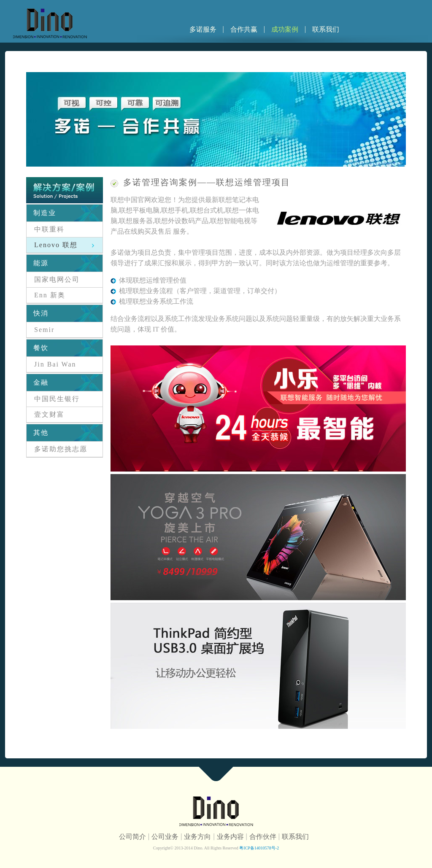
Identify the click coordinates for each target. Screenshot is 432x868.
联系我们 (326, 29)
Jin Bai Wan (55, 364)
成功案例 (285, 29)
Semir (44, 330)
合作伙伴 (263, 837)
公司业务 (165, 837)
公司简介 (132, 837)
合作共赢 (244, 29)
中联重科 (49, 229)
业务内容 (230, 837)
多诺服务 (203, 29)
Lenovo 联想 (56, 245)
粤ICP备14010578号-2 (259, 848)
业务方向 (197, 837)
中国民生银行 (57, 399)
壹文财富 (49, 414)
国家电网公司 (57, 279)
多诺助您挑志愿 (61, 449)
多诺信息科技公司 (50, 23)
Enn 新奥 (50, 295)
